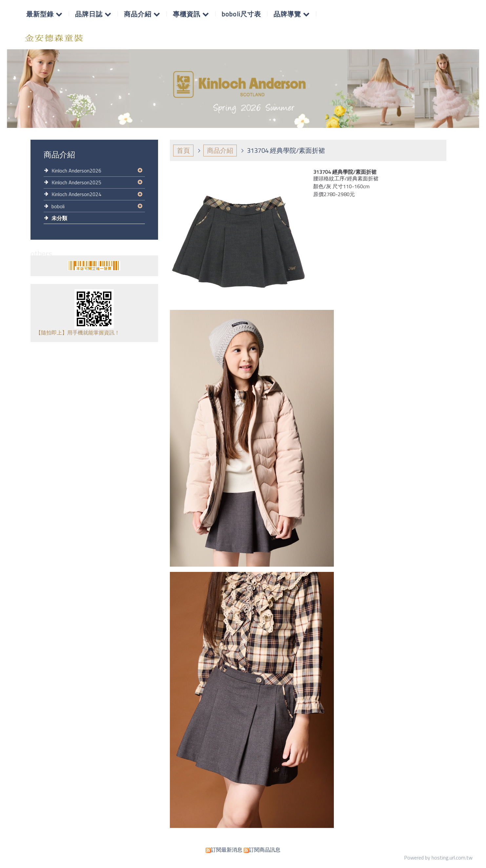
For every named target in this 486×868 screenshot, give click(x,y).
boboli (58, 206)
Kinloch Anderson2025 (76, 182)
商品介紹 (220, 150)
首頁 (183, 150)
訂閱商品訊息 (265, 850)
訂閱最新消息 (227, 850)
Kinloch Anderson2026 (76, 171)
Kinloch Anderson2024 (76, 194)
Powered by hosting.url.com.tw (438, 858)
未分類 (59, 218)
